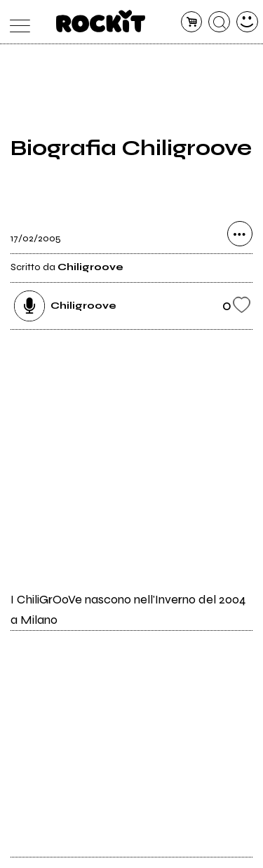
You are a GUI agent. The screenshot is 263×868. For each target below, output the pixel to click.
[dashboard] (247, 22)
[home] (101, 21)
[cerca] (219, 22)
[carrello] (192, 22)
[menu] (16, 22)
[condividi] (240, 234)
